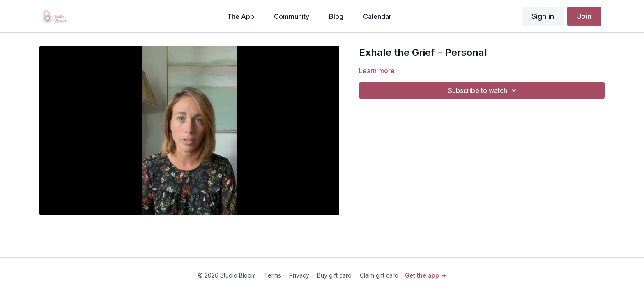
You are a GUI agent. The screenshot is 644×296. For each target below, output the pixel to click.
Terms (273, 275)
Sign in (543, 16)
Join (584, 16)
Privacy (299, 275)
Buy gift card (334, 275)
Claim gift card (379, 275)
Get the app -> (425, 275)
